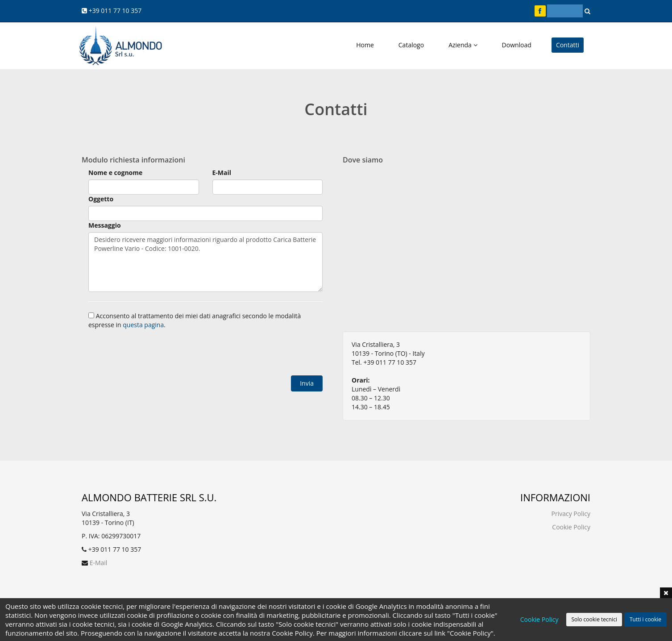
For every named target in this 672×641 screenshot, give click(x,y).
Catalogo (411, 45)
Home (365, 45)
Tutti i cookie (645, 619)
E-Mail (222, 173)
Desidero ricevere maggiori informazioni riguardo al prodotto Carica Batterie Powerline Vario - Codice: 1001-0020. (205, 262)
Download (517, 45)
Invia (307, 383)
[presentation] (156, 354)
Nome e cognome (115, 173)
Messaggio (105, 225)
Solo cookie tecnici (594, 619)
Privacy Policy (571, 514)
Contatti (568, 45)
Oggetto (101, 199)
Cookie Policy (571, 527)
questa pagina (143, 325)
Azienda (463, 45)
